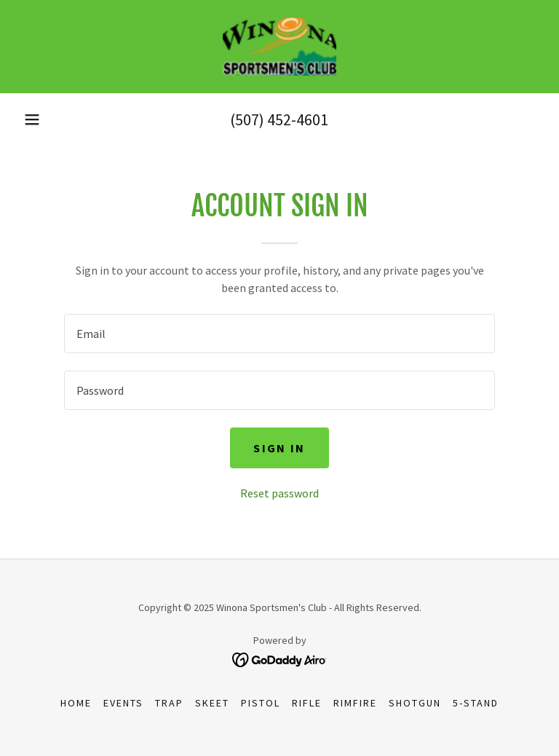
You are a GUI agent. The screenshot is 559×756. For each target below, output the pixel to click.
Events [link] (123, 703)
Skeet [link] (212, 703)
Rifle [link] (307, 703)
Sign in (279, 448)
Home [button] (76, 703)
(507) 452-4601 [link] (279, 119)
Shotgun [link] (415, 703)
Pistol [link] (261, 703)
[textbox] (279, 334)
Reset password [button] (279, 493)
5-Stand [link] (476, 703)
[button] (32, 119)
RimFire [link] (355, 703)
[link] (279, 47)
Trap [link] (169, 703)
